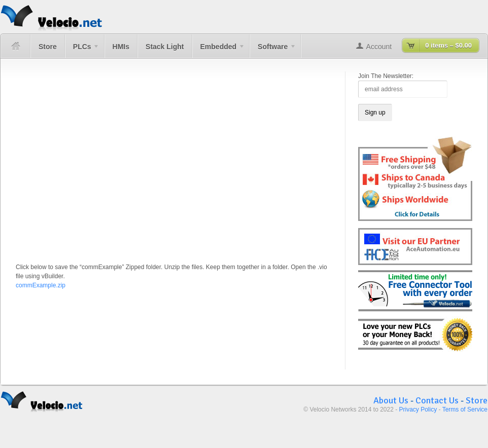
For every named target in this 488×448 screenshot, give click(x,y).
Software (273, 50)
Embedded (219, 50)
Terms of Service (465, 409)
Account (379, 47)
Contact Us (437, 400)
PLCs (82, 50)
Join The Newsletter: (386, 76)
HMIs (121, 47)
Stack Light (165, 47)
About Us (391, 400)
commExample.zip (41, 285)
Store (48, 47)
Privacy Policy (418, 409)
